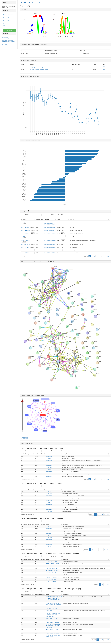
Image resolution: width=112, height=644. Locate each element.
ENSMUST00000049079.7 (50, 250)
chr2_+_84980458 (25, 233)
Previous (86, 256)
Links (27, 51)
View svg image (24, 437)
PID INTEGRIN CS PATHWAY (53, 577)
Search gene (9, 30)
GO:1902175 (49, 465)
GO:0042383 (49, 505)
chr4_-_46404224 (25, 228)
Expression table (6, 43)
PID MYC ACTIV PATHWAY (52, 575)
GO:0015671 (49, 458)
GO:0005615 (49, 491)
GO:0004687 (49, 533)
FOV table (5, 45)
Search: (33, 215)
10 (104, 479)
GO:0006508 (49, 456)
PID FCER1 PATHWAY (51, 573)
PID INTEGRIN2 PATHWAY (52, 570)
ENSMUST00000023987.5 (50, 236)
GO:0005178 (49, 538)
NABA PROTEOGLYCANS (52, 566)
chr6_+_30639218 (25, 244)
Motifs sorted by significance (9, 42)
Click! (104, 67)
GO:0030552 (49, 542)
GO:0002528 (49, 461)
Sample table (6, 18)
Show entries (57, 215)
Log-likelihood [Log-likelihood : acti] (39, 219)
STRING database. (55, 262)
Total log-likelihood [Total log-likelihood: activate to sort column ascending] (40, 454)
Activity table (5, 37)
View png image (24, 439)
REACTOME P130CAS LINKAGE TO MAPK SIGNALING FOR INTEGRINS (54, 626)
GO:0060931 (49, 476)
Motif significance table (8, 15)
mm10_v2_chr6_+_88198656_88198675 (39, 70)
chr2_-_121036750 (26, 236)
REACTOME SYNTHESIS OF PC (54, 633)
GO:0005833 (49, 494)
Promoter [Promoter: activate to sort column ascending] (24, 219)
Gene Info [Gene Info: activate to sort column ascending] (72, 219)
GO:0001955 (49, 472)
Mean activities (7, 21)
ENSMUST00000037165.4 (50, 253)
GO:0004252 (49, 527)
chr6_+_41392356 (25, 250)
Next (108, 256)
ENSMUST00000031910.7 (50, 230)
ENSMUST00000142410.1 (50, 222)
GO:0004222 (49, 544)
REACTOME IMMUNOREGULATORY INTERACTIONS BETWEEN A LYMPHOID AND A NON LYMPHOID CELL (53, 613)
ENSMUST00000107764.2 (50, 228)
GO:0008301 (49, 546)
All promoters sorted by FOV (8, 24)
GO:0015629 (49, 507)
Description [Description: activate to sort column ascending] (65, 454)
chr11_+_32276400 (26, 240)
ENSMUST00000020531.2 (50, 240)
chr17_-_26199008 (26, 222)
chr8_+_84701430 (25, 253)
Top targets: (24, 211)
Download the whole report (8, 46)
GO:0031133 (49, 470)
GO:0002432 (49, 463)
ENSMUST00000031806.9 (50, 244)
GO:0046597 (49, 474)
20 (104, 256)
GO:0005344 (49, 531)
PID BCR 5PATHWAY (51, 582)
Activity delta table (6, 39)
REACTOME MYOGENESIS (53, 622)
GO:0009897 (49, 496)
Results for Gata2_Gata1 (32, 3)
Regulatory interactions (8, 40)
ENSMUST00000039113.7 (50, 225)
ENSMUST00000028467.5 (50, 233)
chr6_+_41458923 (25, 230)
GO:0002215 (49, 467)
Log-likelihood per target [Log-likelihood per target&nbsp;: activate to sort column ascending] (27, 454)
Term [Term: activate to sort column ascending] (47, 454)
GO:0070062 (49, 498)
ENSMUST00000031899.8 (50, 247)
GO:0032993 (49, 500)
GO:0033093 (49, 503)
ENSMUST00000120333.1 (50, 223)
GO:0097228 (49, 509)
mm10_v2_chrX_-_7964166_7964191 (38, 67)
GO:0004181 (49, 529)
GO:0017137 (49, 540)
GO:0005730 (49, 511)
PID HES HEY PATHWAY (52, 562)
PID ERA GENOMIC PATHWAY (53, 564)
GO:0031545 (49, 535)
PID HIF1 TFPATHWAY (51, 579)
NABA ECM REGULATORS (52, 568)
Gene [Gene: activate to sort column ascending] (59, 219)
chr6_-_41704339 (25, 247)
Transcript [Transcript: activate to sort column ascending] (47, 219)
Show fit (24, 224)
